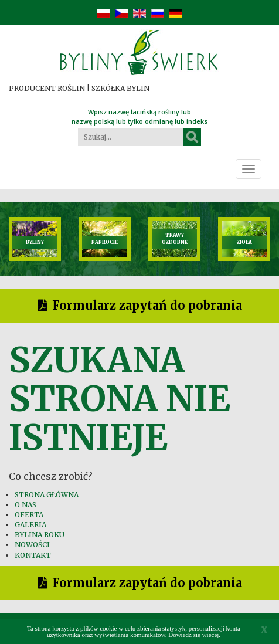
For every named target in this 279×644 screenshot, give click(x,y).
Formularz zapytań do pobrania (147, 305)
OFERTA (29, 515)
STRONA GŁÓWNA (47, 495)
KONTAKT (33, 555)
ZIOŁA (244, 242)
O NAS (25, 505)
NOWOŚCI (32, 545)
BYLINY (35, 242)
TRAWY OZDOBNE (175, 238)
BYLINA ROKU (40, 535)
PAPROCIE (105, 242)
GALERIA (30, 525)
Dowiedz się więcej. (194, 635)
